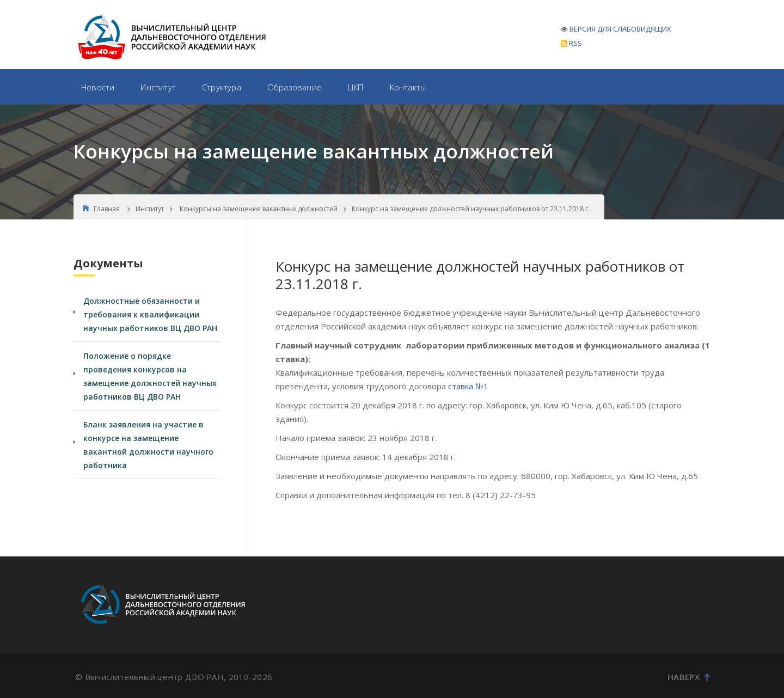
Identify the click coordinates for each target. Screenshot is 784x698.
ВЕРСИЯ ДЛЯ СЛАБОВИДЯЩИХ (620, 29)
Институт (158, 87)
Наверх (689, 677)
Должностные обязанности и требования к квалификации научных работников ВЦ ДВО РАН (150, 314)
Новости (98, 87)
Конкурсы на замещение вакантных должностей (259, 209)
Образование (295, 87)
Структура (222, 87)
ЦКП (356, 87)
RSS (571, 43)
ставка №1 (468, 386)
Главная (101, 209)
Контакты (408, 87)
